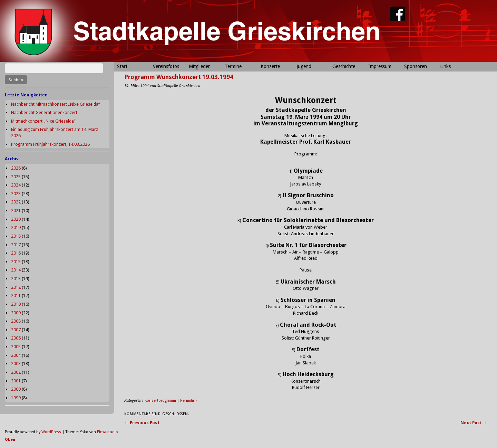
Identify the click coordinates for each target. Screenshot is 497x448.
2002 (16, 372)
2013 (16, 279)
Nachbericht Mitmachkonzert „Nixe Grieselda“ (56, 104)
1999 (16, 398)
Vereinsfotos (166, 66)
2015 (16, 262)
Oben (10, 440)
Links (445, 66)
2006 (16, 338)
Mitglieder (199, 66)
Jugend (304, 66)
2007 (16, 330)
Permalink (189, 401)
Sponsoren (416, 66)
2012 (16, 287)
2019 (16, 227)
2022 (16, 202)
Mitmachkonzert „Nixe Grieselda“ (43, 121)
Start (122, 66)
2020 (16, 219)
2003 (16, 364)
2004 (16, 355)
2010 (16, 304)
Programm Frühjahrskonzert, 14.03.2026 (50, 144)
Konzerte (270, 66)
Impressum (380, 66)
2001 (16, 381)
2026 (16, 168)
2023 (16, 194)
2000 (16, 389)
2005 (16, 347)
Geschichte (344, 66)
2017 (16, 245)
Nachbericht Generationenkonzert (44, 112)
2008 (16, 321)
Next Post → (474, 423)
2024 (16, 185)
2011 (16, 296)
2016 (16, 253)
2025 (16, 177)
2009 (16, 313)
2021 (16, 211)
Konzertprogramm (160, 401)
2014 (16, 270)
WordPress (51, 432)
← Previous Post (142, 423)
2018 (16, 236)
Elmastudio (108, 432)
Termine (233, 66)
